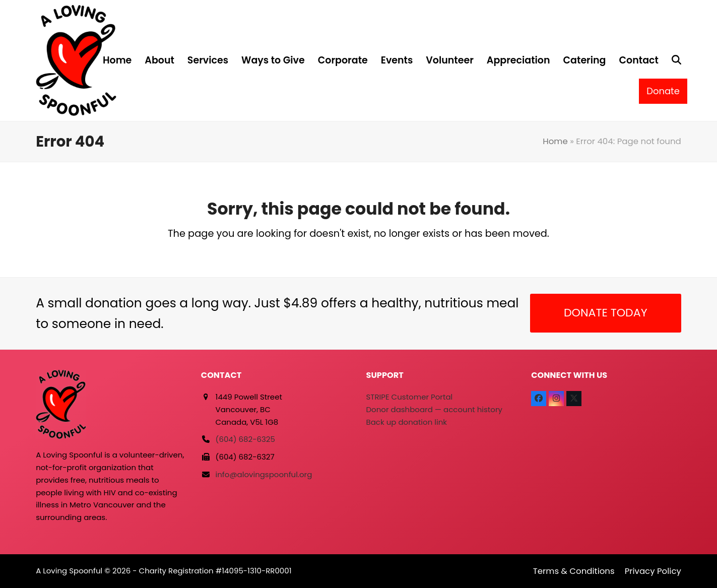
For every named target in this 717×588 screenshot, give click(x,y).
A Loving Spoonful (69, 571)
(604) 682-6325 (245, 439)
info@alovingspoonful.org (264, 474)
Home (555, 141)
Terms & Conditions (574, 571)
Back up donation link (407, 422)
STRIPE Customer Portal (410, 397)
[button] (676, 60)
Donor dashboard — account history (434, 409)
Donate (663, 91)
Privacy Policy (653, 571)
